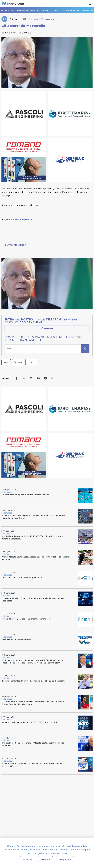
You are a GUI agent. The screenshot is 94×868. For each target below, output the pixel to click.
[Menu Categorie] (90, 3)
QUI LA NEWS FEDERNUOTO (20, 219)
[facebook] (17, 378)
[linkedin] (38, 378)
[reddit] (24, 378)
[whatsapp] (53, 378)
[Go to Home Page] (29, 19)
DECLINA (46, 859)
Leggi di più (65, 859)
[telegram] (46, 378)
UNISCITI (47, 328)
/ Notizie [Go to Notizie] (35, 19)
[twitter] (31, 378)
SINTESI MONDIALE (15, 245)
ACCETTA (28, 859)
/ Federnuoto (47, 19)
